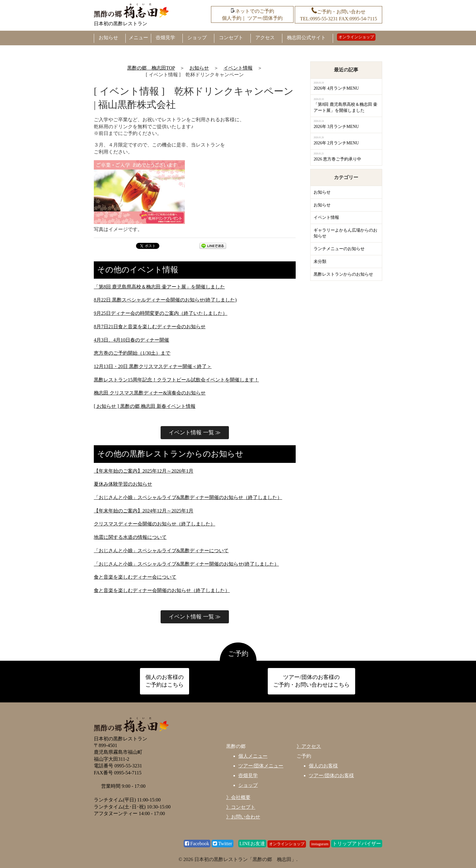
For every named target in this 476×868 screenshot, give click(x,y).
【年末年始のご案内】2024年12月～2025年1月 (144, 511)
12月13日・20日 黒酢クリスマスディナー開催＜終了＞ (153, 366)
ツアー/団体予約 (265, 18)
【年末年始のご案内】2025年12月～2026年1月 (144, 471)
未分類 (320, 262)
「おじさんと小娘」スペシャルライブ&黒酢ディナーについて (161, 551)
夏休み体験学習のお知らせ (123, 484)
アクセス (265, 38)
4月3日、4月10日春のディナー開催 (131, 340)
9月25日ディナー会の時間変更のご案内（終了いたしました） (161, 313)
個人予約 (232, 18)
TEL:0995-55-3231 (319, 19)
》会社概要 (238, 797)
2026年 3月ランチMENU (336, 127)
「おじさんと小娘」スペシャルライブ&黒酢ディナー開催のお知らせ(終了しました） (186, 564)
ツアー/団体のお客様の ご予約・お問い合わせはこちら (311, 681)
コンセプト (231, 38)
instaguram (320, 844)
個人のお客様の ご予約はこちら (165, 681)
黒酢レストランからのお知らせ (343, 274)
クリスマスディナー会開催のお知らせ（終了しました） (155, 524)
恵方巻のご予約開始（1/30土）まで (132, 353)
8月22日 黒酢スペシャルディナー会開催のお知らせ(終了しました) (165, 300)
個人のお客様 (323, 766)
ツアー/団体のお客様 (331, 775)
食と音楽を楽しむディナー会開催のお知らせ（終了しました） (162, 590)
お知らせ (108, 38)
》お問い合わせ (243, 817)
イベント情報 (326, 217)
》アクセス (309, 746)
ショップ (197, 38)
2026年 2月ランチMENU (336, 143)
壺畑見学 (165, 38)
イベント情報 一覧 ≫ (195, 432)
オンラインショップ (356, 37)
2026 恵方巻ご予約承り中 (337, 159)
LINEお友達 (252, 844)
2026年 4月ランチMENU (336, 88)
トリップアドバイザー (357, 844)
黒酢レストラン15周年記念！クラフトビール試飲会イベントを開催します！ (176, 380)
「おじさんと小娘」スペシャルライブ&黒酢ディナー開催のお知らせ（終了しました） (188, 497)
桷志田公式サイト (306, 38)
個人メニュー (253, 756)
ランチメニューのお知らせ (339, 249)
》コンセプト (241, 807)
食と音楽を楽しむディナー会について (135, 577)
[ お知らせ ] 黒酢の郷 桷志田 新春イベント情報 (145, 406)
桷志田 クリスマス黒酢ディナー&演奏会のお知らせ (150, 393)
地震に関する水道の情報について (130, 537)
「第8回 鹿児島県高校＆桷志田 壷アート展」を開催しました (159, 287)
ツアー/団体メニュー (261, 766)
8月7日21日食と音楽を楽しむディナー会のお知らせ (150, 327)
